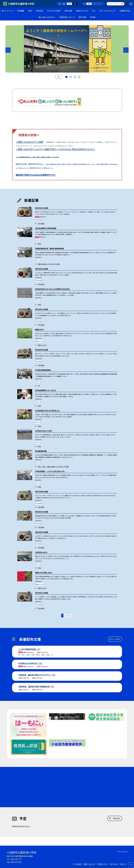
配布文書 (82, 17)
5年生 (39, 406)
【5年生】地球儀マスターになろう (46, 390)
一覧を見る (116, 818)
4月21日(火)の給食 (42, 309)
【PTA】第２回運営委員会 (43, 370)
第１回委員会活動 (41, 451)
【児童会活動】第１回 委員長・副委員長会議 (49, 248)
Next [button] (126, 50)
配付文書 (68, 11)
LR (52, 655)
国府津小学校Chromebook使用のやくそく (36, 175)
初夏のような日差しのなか (44, 573)
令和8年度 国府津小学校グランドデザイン (35, 675)
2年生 (28, 655)
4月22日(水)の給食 (42, 269)
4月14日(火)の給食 (42, 593)
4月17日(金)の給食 (42, 491)
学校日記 (39, 11)
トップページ (9, 11)
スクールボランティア (107, 11)
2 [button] (71, 77)
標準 (89, 4)
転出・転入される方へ (47, 17)
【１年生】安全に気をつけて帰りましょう (47, 411)
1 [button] (66, 77)
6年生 (39, 244)
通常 (64, 4)
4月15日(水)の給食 (42, 532)
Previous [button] (8, 50)
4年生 (39, 568)
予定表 (93, 17)
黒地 (75, 4)
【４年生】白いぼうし (41, 552)
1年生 (39, 426)
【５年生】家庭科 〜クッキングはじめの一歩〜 (50, 471)
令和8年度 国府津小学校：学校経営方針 (34, 687)
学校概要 (20, 11)
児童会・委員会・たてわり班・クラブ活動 (49, 264)
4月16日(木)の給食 (42, 512)
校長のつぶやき (82, 11)
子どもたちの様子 (54, 11)
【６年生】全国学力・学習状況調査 (46, 228)
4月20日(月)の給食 (42, 350)
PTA (94, 11)
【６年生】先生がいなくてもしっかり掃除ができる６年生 (52, 289)
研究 (30, 11)
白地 (70, 4)
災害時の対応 (125, 11)
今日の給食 (41, 224)
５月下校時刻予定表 (29, 649)
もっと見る (116, 639)
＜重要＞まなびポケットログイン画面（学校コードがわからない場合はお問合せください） (55, 149)
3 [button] (75, 77)
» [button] (72, 615)
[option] (67, 49)
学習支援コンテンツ (67, 17)
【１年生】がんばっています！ (44, 431)
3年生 (33, 655)
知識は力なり (39, 329)
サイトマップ (123, 852)
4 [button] (79, 77)
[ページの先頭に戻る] (131, 865)
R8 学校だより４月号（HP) (28, 663)
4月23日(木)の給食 (42, 208)
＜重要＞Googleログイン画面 (29, 142)
